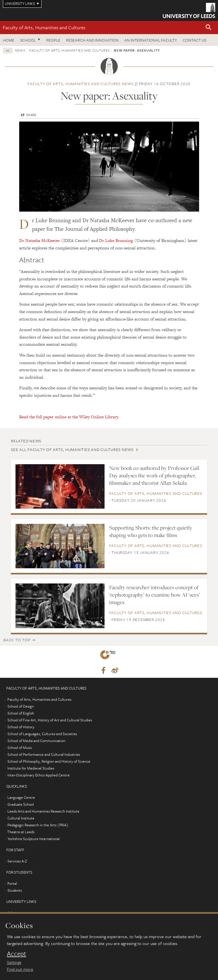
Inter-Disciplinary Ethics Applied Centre (39, 775)
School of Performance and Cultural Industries (44, 754)
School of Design (21, 706)
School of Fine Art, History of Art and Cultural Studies (50, 720)
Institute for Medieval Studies (31, 768)
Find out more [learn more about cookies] (20, 969)
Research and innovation (92, 40)
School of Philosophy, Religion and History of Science (49, 761)
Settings (14, 962)
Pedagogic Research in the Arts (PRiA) (38, 825)
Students (15, 890)
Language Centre (21, 797)
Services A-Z (17, 861)
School (28, 40)
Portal (12, 883)
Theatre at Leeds (21, 832)
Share (31, 115)
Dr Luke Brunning (116, 240)
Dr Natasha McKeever (40, 240)
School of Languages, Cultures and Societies (42, 734)
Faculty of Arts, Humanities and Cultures (44, 27)
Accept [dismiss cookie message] (16, 954)
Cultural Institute (21, 818)
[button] (209, 28)
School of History (21, 727)
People (53, 40)
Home (9, 40)
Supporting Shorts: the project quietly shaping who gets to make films (151, 531)
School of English (21, 713)
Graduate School (21, 804)
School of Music (20, 747)
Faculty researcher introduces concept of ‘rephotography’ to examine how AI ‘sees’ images (155, 595)
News (20, 50)
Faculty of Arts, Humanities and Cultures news (80, 84)
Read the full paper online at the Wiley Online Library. (69, 417)
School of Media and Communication (36, 741)
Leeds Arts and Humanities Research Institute (43, 811)
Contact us (195, 40)
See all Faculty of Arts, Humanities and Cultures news (72, 449)
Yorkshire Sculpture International (34, 839)
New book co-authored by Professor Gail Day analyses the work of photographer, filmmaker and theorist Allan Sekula (154, 475)
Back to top (17, 640)
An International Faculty (151, 40)
